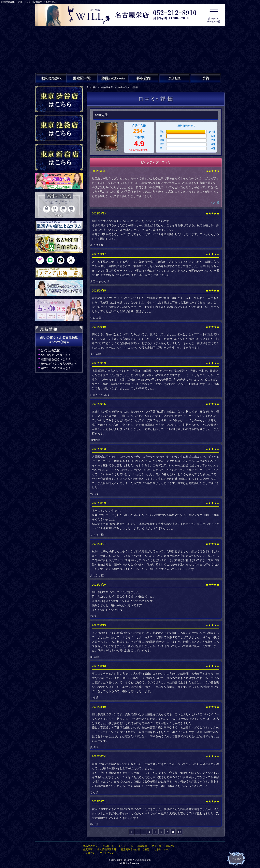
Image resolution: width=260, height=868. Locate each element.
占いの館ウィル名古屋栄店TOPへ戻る (237, 859)
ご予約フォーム (162, 849)
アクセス (156, 846)
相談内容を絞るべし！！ (56, 359)
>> (180, 832)
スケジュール (126, 846)
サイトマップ (107, 853)
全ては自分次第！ (51, 350)
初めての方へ (90, 846)
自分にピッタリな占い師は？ (58, 364)
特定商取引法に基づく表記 (135, 849)
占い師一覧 (108, 846)
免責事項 (88, 849)
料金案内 (142, 846)
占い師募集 (89, 853)
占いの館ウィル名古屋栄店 (137, 860)
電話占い (171, 846)
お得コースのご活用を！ (56, 368)
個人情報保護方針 (107, 849)
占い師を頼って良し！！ (56, 355)
